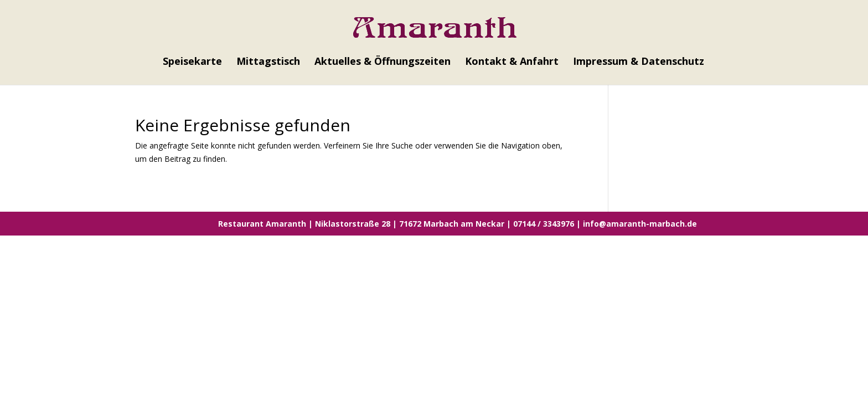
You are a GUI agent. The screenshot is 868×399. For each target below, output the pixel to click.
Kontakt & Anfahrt (512, 62)
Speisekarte (192, 62)
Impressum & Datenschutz (639, 62)
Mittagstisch (268, 62)
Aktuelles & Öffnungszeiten (383, 62)
